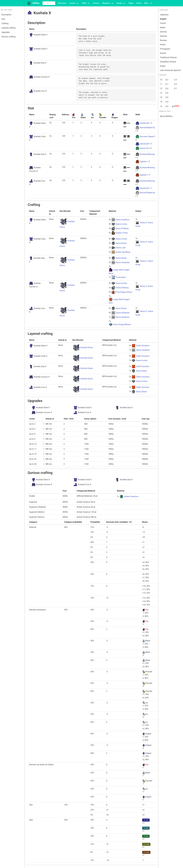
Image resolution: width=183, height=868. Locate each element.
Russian (163, 40)
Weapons (106, 3)
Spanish (163, 36)
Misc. (147, 3)
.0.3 (175, 80)
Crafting (5, 23)
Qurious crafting (8, 37)
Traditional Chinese (168, 57)
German (163, 32)
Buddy (119, 3)
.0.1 (167, 84)
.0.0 (167, 89)
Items (139, 3)
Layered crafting (9, 28)
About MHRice (166, 116)
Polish (163, 45)
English (163, 19)
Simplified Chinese (168, 62)
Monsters (62, 3)
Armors (96, 3)
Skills (84, 3)
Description (6, 15)
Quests (72, 3)
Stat (3, 19)
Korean (163, 53)
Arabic (163, 66)
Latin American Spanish (170, 70)
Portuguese (165, 49)
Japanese (164, 15)
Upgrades (6, 32)
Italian (163, 27)
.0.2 (167, 80)
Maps (131, 3)
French (163, 23)
